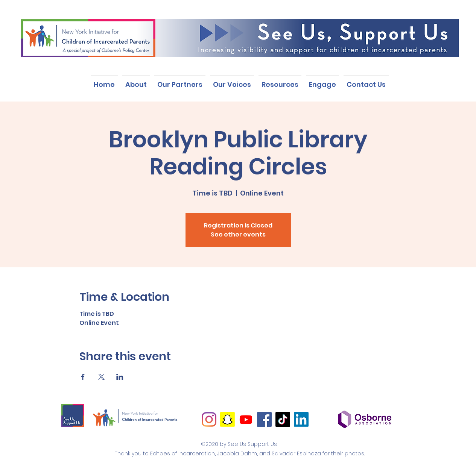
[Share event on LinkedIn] (120, 377)
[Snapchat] (227, 419)
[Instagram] (209, 419)
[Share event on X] (101, 377)
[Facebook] (264, 419)
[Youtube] (246, 419)
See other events (238, 234)
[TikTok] (283, 419)
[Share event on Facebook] (83, 377)
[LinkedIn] (301, 419)
